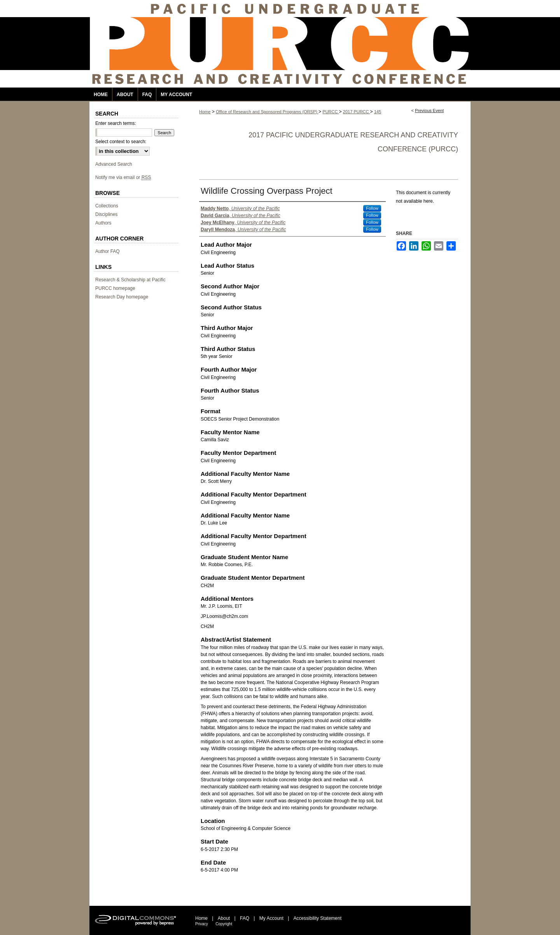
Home (205, 112)
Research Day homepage (122, 297)
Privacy (202, 924)
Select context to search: (121, 142)
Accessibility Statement (318, 918)
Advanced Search (114, 164)
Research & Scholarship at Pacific (130, 280)
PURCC (331, 112)
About (224, 918)
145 (378, 112)
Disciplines (106, 214)
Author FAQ (108, 251)
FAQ (245, 918)
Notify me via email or (123, 177)
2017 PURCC (357, 112)
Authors (103, 223)
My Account (271, 918)
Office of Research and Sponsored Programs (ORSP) (267, 112)
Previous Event (429, 111)
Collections (107, 206)
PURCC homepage (115, 288)
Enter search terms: (116, 123)
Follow (372, 208)
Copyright (224, 924)
